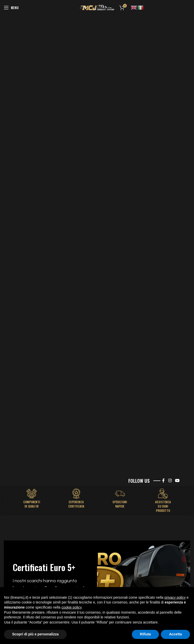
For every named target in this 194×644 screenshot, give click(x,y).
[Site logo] (97, 7)
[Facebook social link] (163, 481)
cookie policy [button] (71, 607)
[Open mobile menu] (11, 8)
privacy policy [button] (175, 597)
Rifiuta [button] (145, 634)
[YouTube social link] (177, 481)
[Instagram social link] (170, 481)
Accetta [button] (175, 634)
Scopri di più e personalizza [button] (35, 634)
